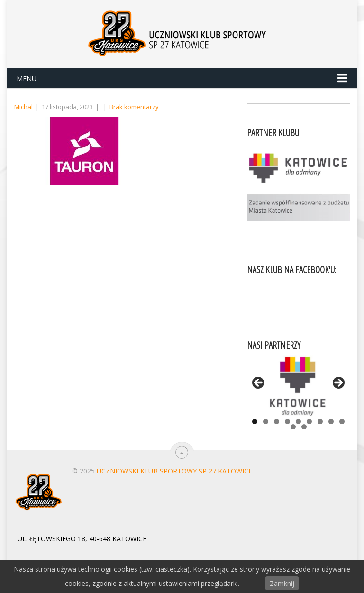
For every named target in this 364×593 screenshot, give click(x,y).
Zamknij (282, 583)
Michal (23, 107)
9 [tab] (342, 422)
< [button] (259, 383)
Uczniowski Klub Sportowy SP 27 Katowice (174, 471)
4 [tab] (287, 422)
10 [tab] (293, 427)
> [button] (338, 383)
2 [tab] (266, 422)
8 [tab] (331, 422)
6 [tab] (309, 422)
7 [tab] (320, 422)
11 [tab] (304, 427)
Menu (27, 79)
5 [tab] (298, 422)
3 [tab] (277, 422)
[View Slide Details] (298, 386)
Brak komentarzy (134, 107)
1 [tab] (255, 422)
